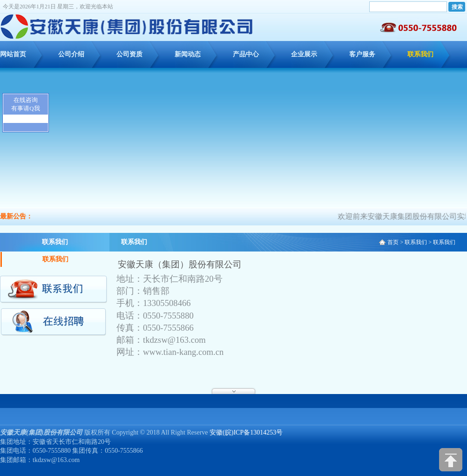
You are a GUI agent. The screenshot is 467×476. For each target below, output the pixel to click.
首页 (393, 242)
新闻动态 (188, 54)
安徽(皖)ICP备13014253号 (246, 432)
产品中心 (246, 54)
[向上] (451, 460)
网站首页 (13, 54)
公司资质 (129, 54)
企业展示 (304, 54)
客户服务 (362, 54)
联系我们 (420, 54)
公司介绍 (71, 54)
